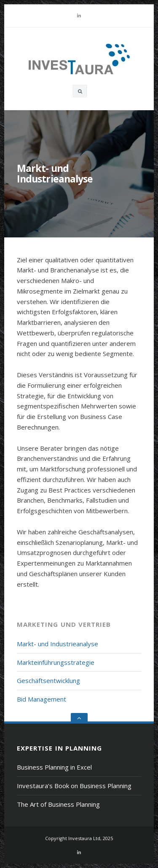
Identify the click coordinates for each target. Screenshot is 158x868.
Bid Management (42, 699)
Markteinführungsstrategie (56, 662)
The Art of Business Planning (58, 804)
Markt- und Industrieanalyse (58, 644)
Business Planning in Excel (54, 767)
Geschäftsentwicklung (48, 680)
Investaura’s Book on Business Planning (74, 786)
